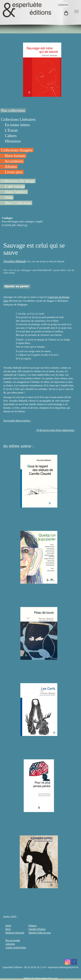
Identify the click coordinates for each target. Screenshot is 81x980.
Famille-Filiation (37, 929)
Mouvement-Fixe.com (46, 978)
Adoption (10, 944)
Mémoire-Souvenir (15, 933)
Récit (8, 929)
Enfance (33, 926)
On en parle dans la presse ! (17, 421)
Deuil (8, 926)
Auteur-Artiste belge (16, 947)
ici (26, 225)
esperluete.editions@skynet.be (63, 967)
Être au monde (13, 940)
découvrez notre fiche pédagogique (55, 430)
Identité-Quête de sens (40, 933)
